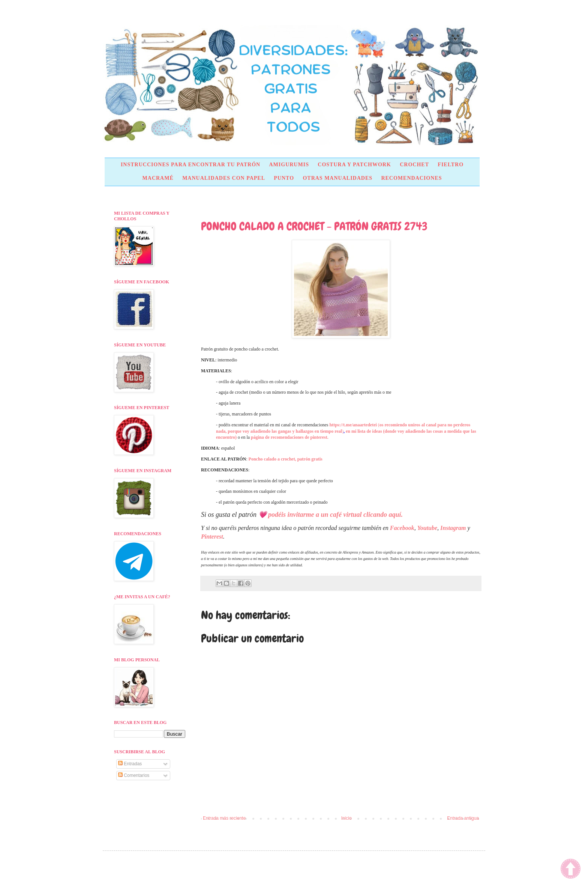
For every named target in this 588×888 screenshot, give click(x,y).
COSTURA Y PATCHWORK (354, 165)
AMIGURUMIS (289, 165)
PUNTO (284, 178)
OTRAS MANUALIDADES (337, 178)
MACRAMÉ (158, 178)
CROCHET (414, 165)
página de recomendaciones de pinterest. (290, 437)
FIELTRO (451, 165)
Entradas (130, 764)
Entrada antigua (463, 818)
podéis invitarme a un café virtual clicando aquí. (335, 515)
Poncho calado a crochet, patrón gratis (286, 459)
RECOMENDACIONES (411, 178)
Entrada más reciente (224, 818)
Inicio (346, 818)
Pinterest (212, 537)
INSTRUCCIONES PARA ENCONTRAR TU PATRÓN (190, 165)
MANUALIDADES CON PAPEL (224, 178)
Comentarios (134, 775)
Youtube (427, 528)
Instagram (453, 528)
